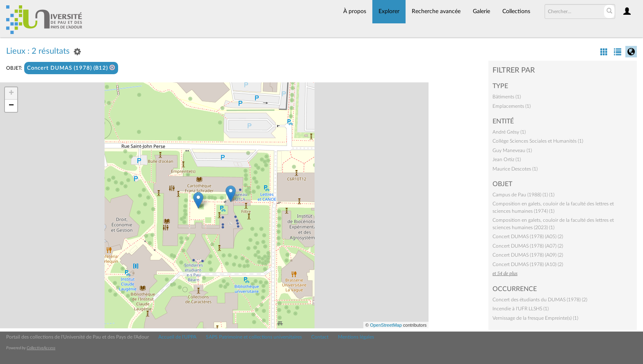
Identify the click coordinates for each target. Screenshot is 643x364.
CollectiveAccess (41, 348)
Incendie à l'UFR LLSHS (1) (521, 309)
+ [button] (11, 93)
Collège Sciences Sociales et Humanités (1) (538, 141)
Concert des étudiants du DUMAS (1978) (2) (540, 300)
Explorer (389, 11)
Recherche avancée (436, 11)
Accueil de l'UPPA (177, 337)
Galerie (481, 11)
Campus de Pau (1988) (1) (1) (523, 195)
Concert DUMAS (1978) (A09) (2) (528, 255)
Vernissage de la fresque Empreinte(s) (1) (535, 318)
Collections (516, 11)
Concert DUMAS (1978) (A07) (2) (528, 246)
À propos (355, 11)
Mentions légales (356, 337)
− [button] (11, 106)
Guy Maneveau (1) (512, 150)
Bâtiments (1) (507, 97)
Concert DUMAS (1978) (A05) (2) (528, 237)
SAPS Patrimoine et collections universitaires (254, 337)
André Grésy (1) (509, 132)
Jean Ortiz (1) (507, 159)
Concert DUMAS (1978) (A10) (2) (528, 264)
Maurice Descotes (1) (515, 169)
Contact (320, 337)
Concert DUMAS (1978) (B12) (71, 68)
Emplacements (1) (512, 106)
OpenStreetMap (386, 325)
